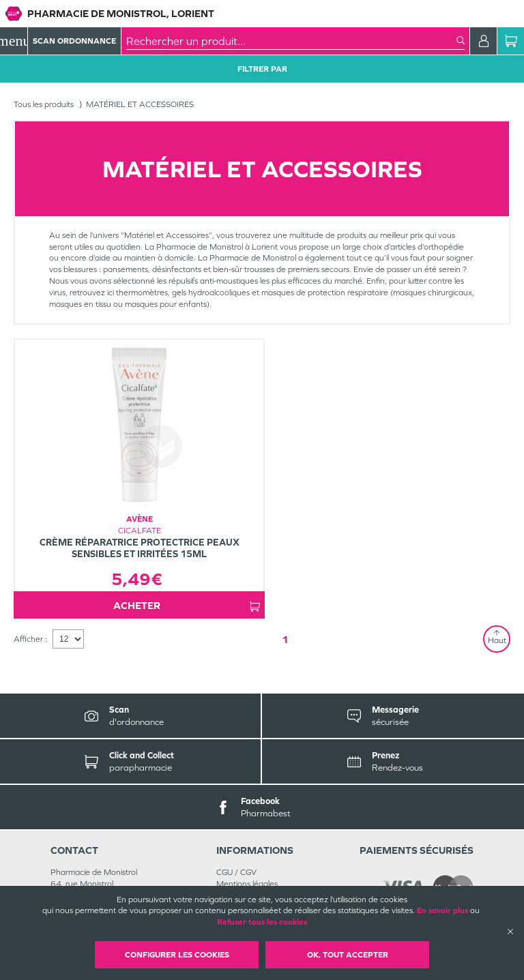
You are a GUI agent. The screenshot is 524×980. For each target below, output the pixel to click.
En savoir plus (442, 910)
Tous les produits (44, 104)
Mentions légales (247, 884)
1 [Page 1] (285, 639)
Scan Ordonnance (74, 41)
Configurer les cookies (177, 955)
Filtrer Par (262, 69)
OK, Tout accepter (348, 955)
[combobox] (291, 41)
